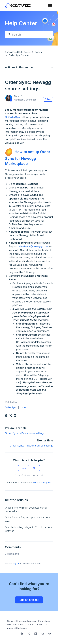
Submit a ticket (29, 600)
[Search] (29, 35)
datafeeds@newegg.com (33, 246)
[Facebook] (6, 416)
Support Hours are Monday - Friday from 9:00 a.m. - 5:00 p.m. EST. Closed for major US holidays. (29, 625)
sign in (16, 563)
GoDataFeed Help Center (18, 52)
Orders (38, 52)
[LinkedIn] (15, 416)
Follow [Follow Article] (48, 99)
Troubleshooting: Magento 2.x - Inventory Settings (28, 529)
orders (24, 407)
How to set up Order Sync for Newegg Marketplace (28, 158)
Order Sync (11, 407)
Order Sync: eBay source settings (25, 433)
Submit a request (42, 483)
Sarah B (18, 96)
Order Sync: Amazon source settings (31, 446)
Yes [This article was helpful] (24, 468)
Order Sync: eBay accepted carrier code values (28, 519)
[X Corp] (11, 416)
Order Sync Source (19, 55)
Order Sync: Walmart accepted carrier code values (26, 509)
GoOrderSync (13, 117)
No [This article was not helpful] (35, 468)
